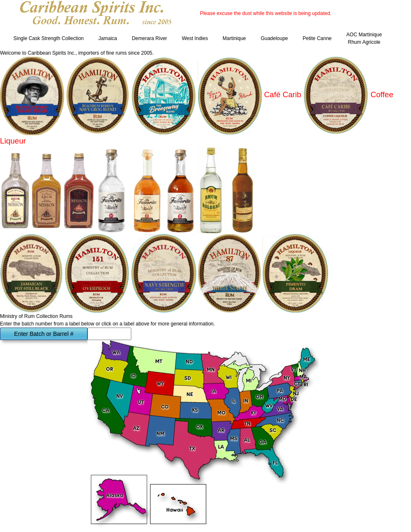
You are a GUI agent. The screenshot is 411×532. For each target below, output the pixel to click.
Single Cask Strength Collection (49, 38)
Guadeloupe (274, 38)
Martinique (234, 38)
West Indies (195, 38)
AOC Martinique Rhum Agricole (364, 38)
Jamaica (108, 38)
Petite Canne (317, 38)
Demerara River (149, 38)
